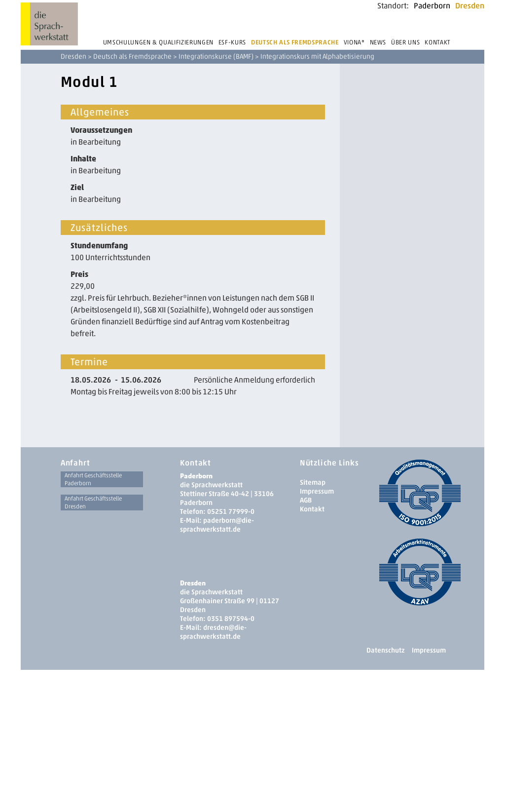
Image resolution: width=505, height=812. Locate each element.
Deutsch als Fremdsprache (295, 42)
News (378, 42)
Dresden (470, 6)
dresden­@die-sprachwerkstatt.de (213, 632)
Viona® (354, 42)
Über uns (405, 42)
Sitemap (313, 483)
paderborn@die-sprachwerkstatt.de (217, 525)
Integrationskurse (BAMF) (216, 57)
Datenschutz (385, 650)
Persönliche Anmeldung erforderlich (254, 380)
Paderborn (432, 6)
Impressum (317, 491)
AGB (306, 500)
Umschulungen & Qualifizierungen (158, 42)
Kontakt (437, 42)
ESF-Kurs (232, 42)
